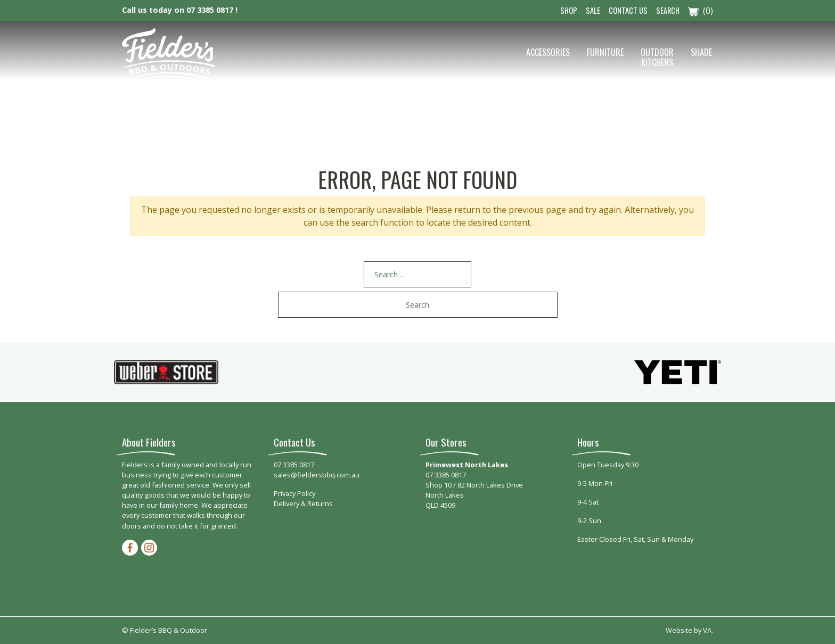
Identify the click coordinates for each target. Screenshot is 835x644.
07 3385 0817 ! (212, 10)
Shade (701, 52)
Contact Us (628, 10)
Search (668, 10)
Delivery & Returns (303, 503)
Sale (593, 10)
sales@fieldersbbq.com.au (317, 475)
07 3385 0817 (294, 465)
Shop (569, 10)
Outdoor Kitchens (657, 57)
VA (707, 630)
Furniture (605, 52)
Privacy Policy (294, 493)
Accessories (548, 52)
